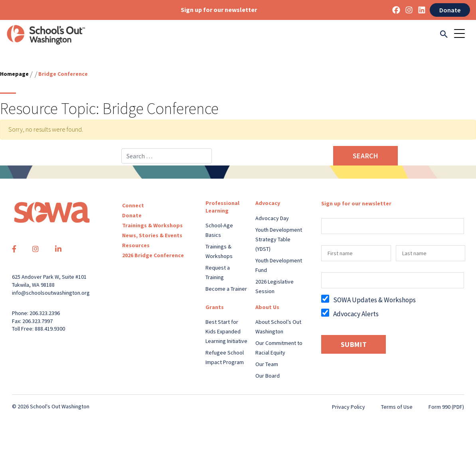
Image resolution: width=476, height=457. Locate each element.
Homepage (14, 74)
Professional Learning (222, 207)
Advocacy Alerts (356, 314)
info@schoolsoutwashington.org (51, 293)
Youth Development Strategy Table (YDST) (279, 239)
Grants (215, 307)
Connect (133, 205)
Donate (450, 10)
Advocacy (268, 203)
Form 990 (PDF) (446, 407)
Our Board (268, 376)
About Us (267, 307)
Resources (136, 245)
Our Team (267, 364)
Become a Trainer (226, 289)
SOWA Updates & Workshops (374, 300)
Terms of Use (397, 407)
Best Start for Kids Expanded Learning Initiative (226, 331)
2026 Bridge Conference (153, 255)
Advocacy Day (272, 218)
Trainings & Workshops (152, 225)
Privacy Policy (349, 407)
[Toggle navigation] (462, 34)
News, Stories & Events (152, 235)
